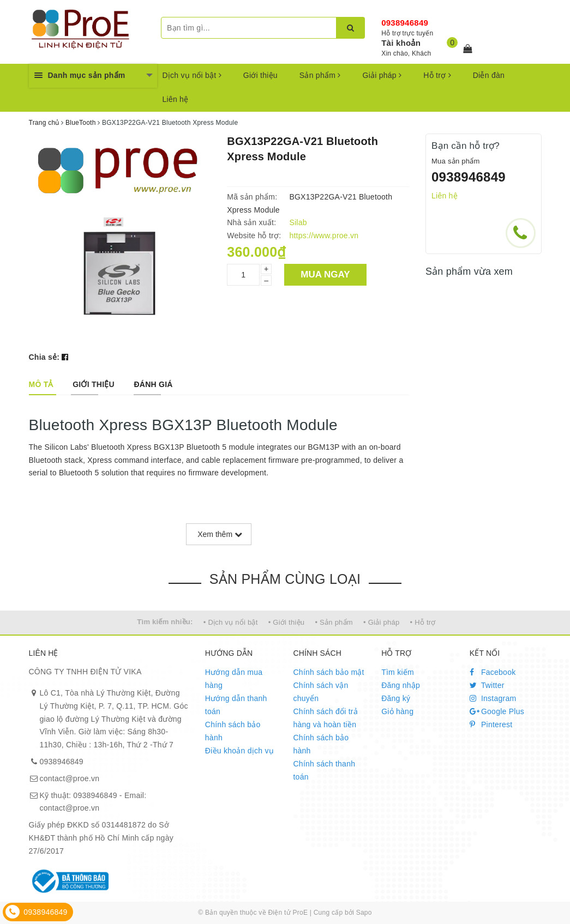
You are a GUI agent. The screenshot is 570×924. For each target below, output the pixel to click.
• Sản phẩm (334, 622)
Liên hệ (176, 99)
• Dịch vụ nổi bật (231, 622)
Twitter (487, 685)
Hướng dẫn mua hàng (234, 679)
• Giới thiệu (287, 622)
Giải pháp (382, 75)
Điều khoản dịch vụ (239, 751)
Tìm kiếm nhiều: (165, 622)
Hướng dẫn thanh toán (236, 705)
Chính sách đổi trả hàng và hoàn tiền (325, 718)
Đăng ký (396, 698)
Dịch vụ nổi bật (192, 75)
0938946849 (405, 23)
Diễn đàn (489, 75)
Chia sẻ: (44, 357)
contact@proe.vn (70, 778)
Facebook (493, 672)
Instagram (493, 698)
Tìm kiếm (398, 672)
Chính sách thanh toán (324, 770)
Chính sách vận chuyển (320, 692)
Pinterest (491, 724)
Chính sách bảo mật (328, 672)
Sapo (364, 913)
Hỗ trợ (437, 75)
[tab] (41, 384)
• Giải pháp (381, 622)
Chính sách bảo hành (233, 731)
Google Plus (497, 711)
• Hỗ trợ (423, 622)
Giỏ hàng (397, 711)
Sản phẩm (320, 75)
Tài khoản (401, 43)
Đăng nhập (401, 685)
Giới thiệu (260, 75)
